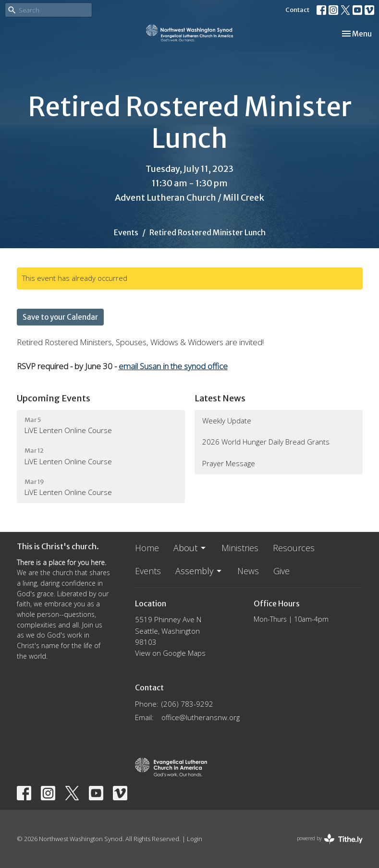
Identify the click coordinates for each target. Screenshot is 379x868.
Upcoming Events (54, 398)
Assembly (199, 571)
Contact (297, 10)
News (248, 571)
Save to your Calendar (60, 317)
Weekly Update (227, 421)
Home (147, 548)
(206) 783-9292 (187, 704)
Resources (294, 548)
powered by (330, 839)
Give (281, 571)
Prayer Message (229, 463)
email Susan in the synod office (173, 366)
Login (195, 839)
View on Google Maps (170, 653)
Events (126, 232)
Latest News (220, 398)
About (190, 548)
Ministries (240, 548)
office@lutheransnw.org (201, 717)
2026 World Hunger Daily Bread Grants (266, 442)
